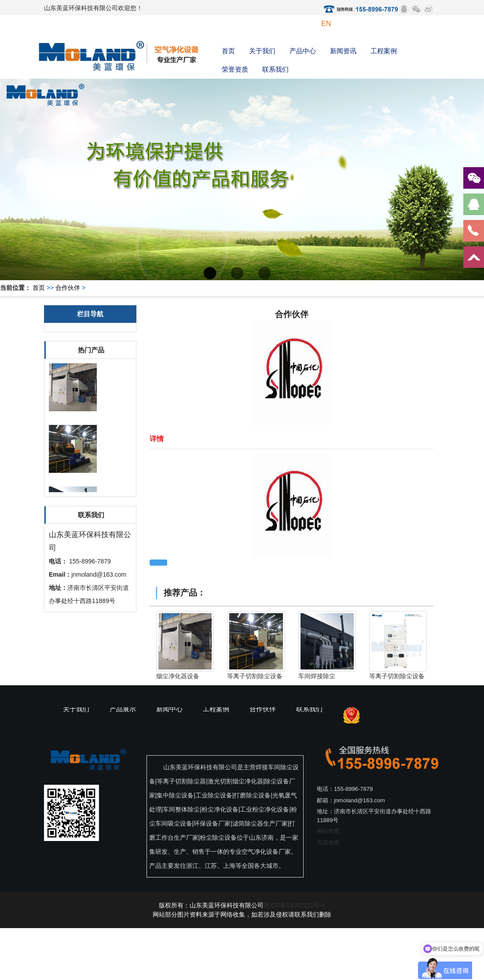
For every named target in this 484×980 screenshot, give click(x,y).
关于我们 (262, 51)
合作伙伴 (68, 288)
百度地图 (328, 843)
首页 (228, 51)
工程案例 (384, 51)
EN (326, 24)
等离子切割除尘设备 (255, 676)
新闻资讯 (343, 51)
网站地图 (328, 831)
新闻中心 (169, 709)
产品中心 (303, 51)
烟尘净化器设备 (178, 676)
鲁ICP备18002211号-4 (294, 905)
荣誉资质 (235, 69)
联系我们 (275, 69)
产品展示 (123, 709)
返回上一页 (158, 563)
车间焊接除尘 (317, 676)
